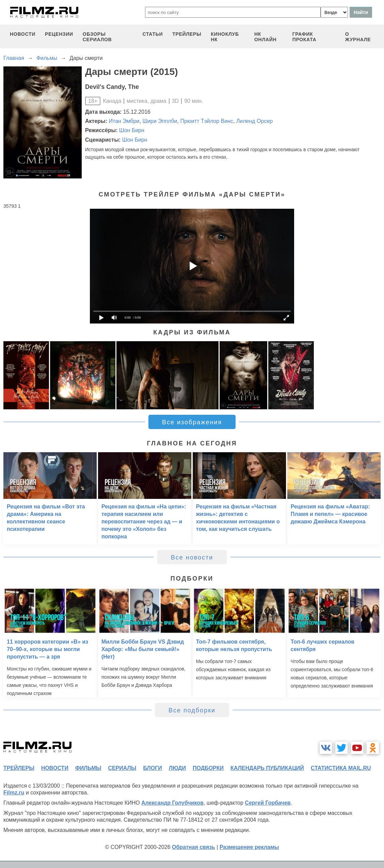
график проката (305, 37)
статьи (153, 34)
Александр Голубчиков (172, 803)
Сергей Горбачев (268, 803)
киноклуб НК (225, 37)
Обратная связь (194, 847)
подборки (208, 768)
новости (23, 34)
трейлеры (187, 34)
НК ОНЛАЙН (265, 37)
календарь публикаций (267, 768)
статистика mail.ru (341, 768)
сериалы (122, 768)
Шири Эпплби (160, 121)
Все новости (192, 557)
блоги (152, 768)
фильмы (88, 768)
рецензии (59, 34)
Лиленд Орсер (254, 121)
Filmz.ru (14, 793)
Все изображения (192, 422)
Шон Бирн (132, 130)
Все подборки (192, 710)
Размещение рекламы (249, 847)
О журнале (358, 37)
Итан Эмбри (124, 121)
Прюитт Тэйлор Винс (207, 121)
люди (177, 768)
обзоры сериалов (97, 37)
